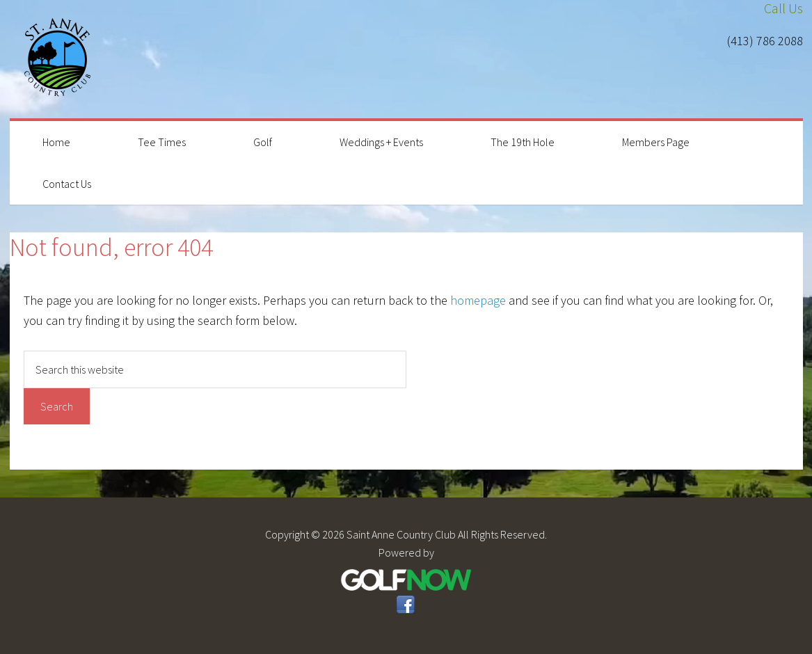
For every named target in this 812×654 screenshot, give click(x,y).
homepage (478, 300)
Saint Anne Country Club (58, 59)
